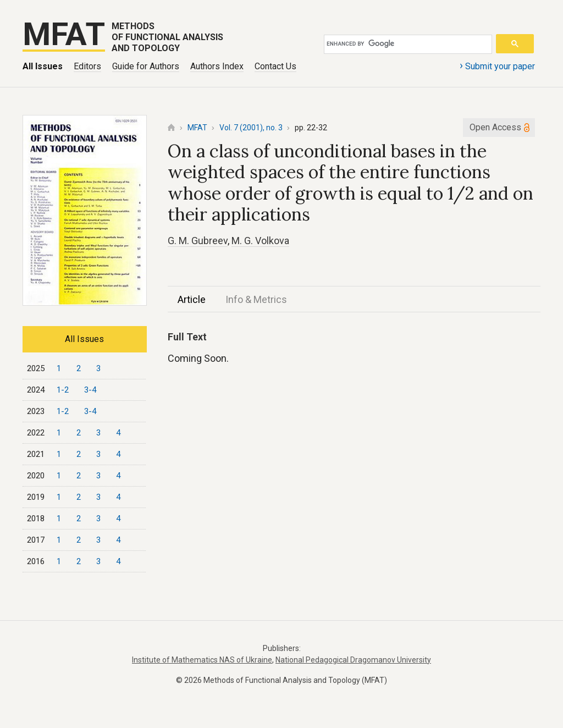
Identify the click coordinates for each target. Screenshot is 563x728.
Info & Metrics (256, 299)
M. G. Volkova (260, 241)
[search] (406, 44)
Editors (87, 66)
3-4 (90, 390)
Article (192, 299)
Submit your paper (497, 65)
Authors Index (217, 66)
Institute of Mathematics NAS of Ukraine (202, 660)
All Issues (43, 66)
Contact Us (275, 66)
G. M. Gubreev (198, 241)
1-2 (63, 390)
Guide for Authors (146, 66)
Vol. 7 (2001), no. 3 (251, 128)
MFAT (197, 128)
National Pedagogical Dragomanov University (353, 660)
